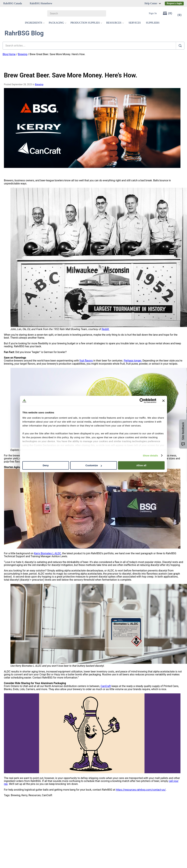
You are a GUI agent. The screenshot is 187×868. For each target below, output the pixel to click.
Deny (46, 465)
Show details (150, 456)
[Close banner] (163, 401)
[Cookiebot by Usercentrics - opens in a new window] (142, 401)
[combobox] (77, 13)
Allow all (141, 465)
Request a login (174, 3)
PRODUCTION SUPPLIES (86, 23)
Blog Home (9, 54)
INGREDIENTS (35, 23)
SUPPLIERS (153, 23)
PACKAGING (58, 23)
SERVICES (135, 23)
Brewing (23, 54)
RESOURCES (115, 23)
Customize (94, 465)
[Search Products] (102, 13)
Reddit (106, 329)
